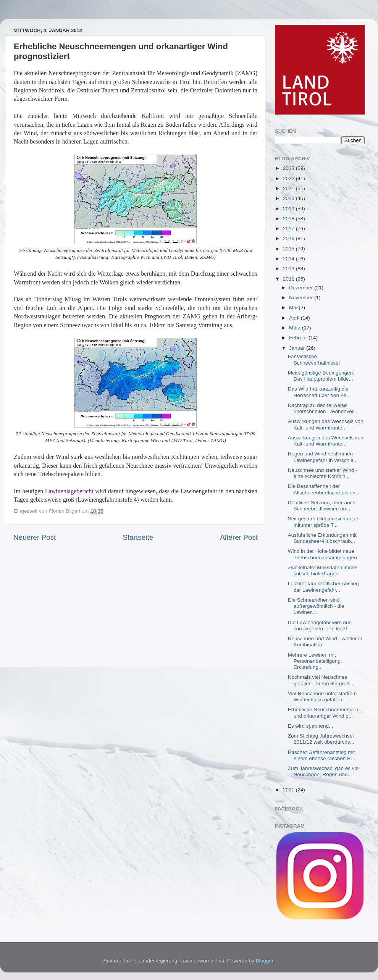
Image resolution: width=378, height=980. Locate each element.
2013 (289, 269)
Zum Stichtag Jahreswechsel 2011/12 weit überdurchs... (321, 739)
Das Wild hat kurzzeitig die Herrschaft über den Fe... (319, 392)
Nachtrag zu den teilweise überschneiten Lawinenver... (323, 408)
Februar (299, 338)
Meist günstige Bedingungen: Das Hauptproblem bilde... (321, 376)
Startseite (138, 537)
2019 (289, 209)
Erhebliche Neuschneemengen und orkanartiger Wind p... (323, 713)
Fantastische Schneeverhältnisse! (314, 359)
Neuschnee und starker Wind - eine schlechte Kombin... (323, 473)
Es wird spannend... (311, 726)
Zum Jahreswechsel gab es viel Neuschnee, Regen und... (324, 771)
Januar (298, 348)
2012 (289, 279)
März (296, 328)
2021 (289, 188)
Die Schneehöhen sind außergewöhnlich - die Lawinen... (316, 606)
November (302, 298)
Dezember (302, 288)
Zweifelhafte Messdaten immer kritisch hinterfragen (323, 571)
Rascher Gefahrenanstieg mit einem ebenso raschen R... (321, 755)
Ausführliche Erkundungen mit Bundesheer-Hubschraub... (322, 538)
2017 (289, 228)
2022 (289, 178)
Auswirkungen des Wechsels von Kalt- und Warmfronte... (326, 424)
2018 (289, 219)
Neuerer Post (35, 537)
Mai (294, 308)
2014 (289, 259)
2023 (289, 168)
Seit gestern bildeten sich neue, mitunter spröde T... (324, 522)
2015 (289, 249)
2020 (289, 198)
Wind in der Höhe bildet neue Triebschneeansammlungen (322, 554)
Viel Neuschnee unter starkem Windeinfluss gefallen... (322, 697)
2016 (289, 238)
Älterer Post (239, 537)
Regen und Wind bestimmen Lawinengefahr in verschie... (323, 457)
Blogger (265, 961)
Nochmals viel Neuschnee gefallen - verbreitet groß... (321, 680)
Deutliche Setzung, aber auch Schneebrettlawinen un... (322, 506)
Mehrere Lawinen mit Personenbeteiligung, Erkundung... (315, 661)
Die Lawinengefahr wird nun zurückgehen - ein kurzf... (320, 626)
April (295, 318)
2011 (289, 790)
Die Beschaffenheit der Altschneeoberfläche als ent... (325, 489)
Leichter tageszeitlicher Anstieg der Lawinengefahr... (323, 587)
